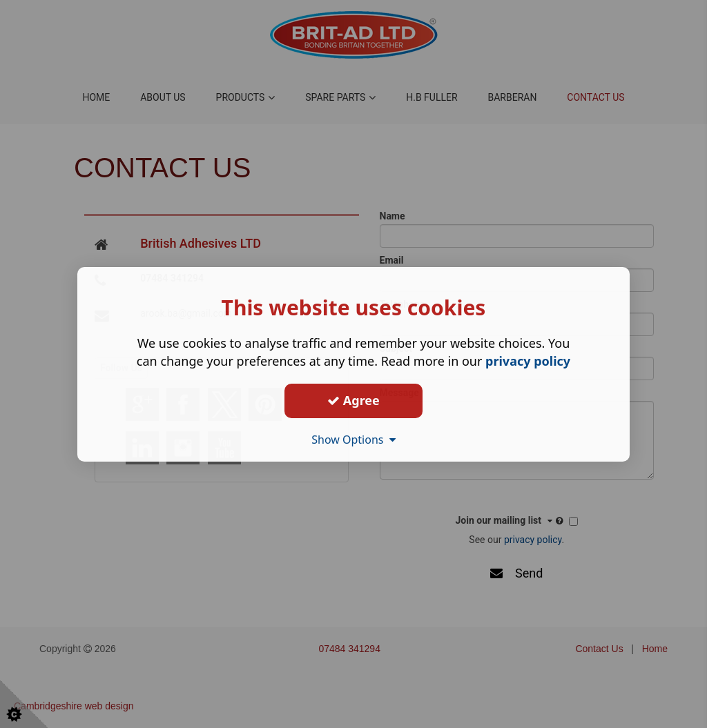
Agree (353, 400)
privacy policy (528, 360)
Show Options (353, 439)
